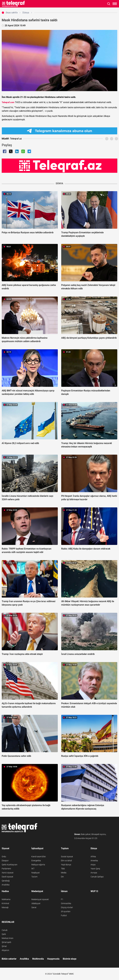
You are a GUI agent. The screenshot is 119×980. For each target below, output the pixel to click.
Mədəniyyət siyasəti (40, 899)
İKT (33, 869)
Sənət (34, 907)
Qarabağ (6, 881)
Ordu (4, 857)
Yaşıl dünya (66, 865)
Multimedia (38, 959)
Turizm (34, 877)
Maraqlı (5, 907)
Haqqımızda (53, 959)
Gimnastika (66, 903)
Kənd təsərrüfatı (39, 857)
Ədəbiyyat (36, 903)
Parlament (6, 869)
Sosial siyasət (67, 857)
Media (64, 873)
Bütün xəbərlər (9, 959)
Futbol (64, 915)
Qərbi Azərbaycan (10, 865)
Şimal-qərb (6, 942)
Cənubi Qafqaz (97, 877)
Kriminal (5, 903)
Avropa (94, 873)
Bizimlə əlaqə (70, 959)
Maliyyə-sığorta (38, 865)
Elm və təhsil (66, 861)
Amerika (94, 861)
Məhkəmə (6, 899)
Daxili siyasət (7, 877)
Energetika (36, 861)
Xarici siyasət (8, 873)
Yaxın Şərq (95, 869)
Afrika (93, 857)
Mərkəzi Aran (8, 938)
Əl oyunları (66, 911)
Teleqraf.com (8, 102)
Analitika (6, 885)
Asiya (93, 865)
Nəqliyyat (36, 873)
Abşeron (5, 950)
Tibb (63, 869)
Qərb (4, 934)
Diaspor (5, 861)
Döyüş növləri (67, 907)
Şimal (4, 946)
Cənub (5, 930)
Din (62, 877)
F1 (62, 899)
